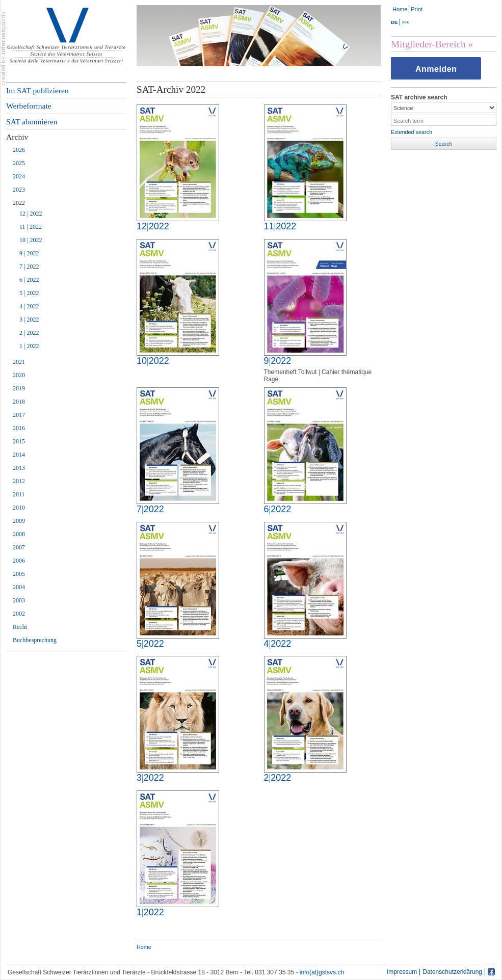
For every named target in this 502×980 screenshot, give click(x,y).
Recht (20, 627)
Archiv (17, 137)
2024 (19, 176)
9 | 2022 (29, 253)
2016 (19, 428)
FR (405, 22)
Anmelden (436, 69)
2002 (19, 614)
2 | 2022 (29, 333)
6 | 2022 (29, 280)
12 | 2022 (31, 214)
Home (400, 9)
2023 (19, 190)
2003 (19, 600)
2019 (19, 388)
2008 (19, 534)
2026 (19, 150)
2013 (19, 468)
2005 (19, 574)
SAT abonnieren (32, 122)
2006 (19, 561)
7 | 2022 (29, 267)
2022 (19, 203)
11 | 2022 (31, 227)
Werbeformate (29, 106)
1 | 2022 (29, 346)
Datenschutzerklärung (452, 972)
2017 (19, 415)
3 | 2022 (29, 320)
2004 (19, 587)
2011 (19, 494)
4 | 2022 (29, 306)
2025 (19, 163)
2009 (19, 521)
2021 (19, 362)
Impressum (402, 972)
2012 (19, 481)
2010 (19, 508)
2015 (19, 441)
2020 (19, 375)
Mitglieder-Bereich (428, 44)
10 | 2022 (31, 240)
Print (417, 9)
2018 (19, 402)
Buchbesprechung (35, 640)
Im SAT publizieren (37, 90)
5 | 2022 (29, 293)
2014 (19, 455)
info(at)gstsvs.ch (322, 972)
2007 (19, 547)
